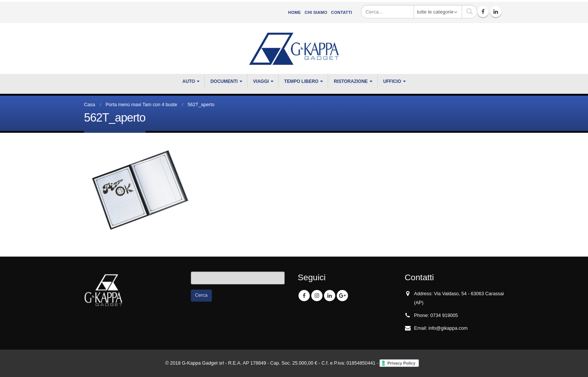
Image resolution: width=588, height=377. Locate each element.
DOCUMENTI (224, 81)
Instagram (317, 296)
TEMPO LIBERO (301, 81)
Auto (189, 81)
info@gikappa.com (448, 328)
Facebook (304, 296)
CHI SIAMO (316, 12)
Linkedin (330, 296)
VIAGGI (261, 81)
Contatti (342, 12)
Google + (342, 296)
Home (294, 12)
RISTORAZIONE (351, 81)
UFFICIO (392, 81)
